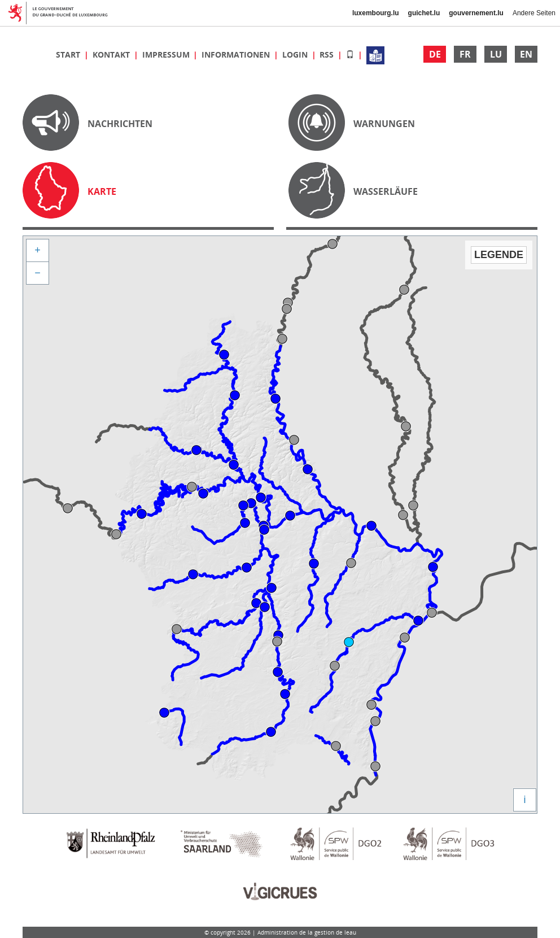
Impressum (167, 54)
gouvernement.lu (476, 13)
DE (435, 54)
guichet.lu (424, 13)
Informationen (237, 54)
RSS (328, 54)
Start (69, 54)
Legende (499, 255)
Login (296, 54)
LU (496, 54)
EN (526, 54)
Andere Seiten (534, 13)
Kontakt (112, 54)
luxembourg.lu (376, 13)
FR (465, 54)
